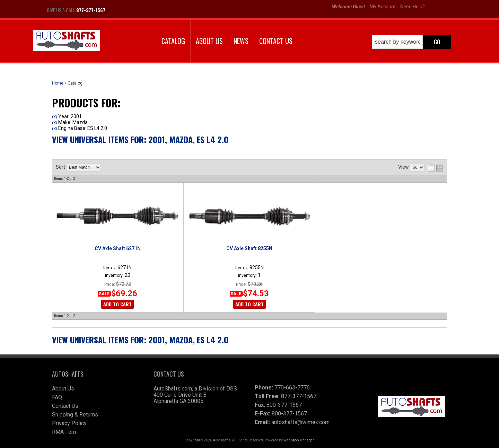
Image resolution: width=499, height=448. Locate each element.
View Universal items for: (140, 139)
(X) (55, 117)
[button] (412, 42)
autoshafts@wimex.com (300, 422)
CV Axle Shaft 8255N (249, 248)
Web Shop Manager (299, 440)
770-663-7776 (292, 388)
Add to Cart (117, 304)
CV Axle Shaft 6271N (118, 248)
